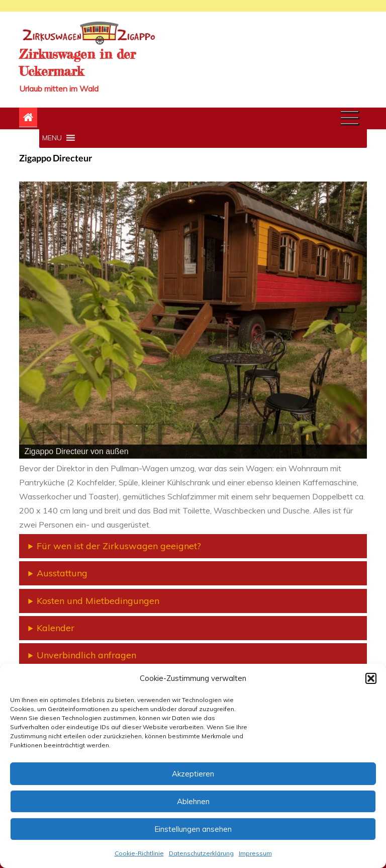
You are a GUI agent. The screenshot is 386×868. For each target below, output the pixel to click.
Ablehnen (193, 801)
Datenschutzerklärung (201, 853)
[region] (193, 320)
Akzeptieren (193, 774)
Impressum (255, 853)
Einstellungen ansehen (193, 829)
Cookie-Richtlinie (139, 853)
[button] (371, 678)
